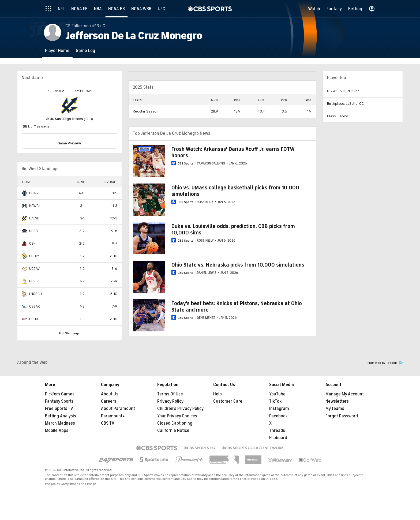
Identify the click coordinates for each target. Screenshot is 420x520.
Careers (109, 401)
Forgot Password (342, 416)
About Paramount (118, 409)
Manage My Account (345, 394)
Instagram (279, 409)
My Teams (335, 409)
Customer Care (228, 401)
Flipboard (278, 438)
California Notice (173, 431)
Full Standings (69, 333)
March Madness (60, 423)
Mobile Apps (57, 431)
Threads (277, 431)
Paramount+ (113, 416)
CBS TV (108, 423)
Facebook (278, 416)
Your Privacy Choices (177, 416)
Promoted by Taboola (385, 363)
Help (217, 394)
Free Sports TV (59, 409)
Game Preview (69, 143)
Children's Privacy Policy (180, 409)
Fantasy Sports (59, 401)
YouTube (277, 394)
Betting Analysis (61, 416)
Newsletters (337, 401)
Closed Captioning (175, 423)
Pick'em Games (60, 394)
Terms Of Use (170, 394)
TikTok (275, 401)
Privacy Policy (170, 401)
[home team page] (69, 105)
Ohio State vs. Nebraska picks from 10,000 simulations (238, 265)
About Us (110, 394)
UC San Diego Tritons (66, 119)
